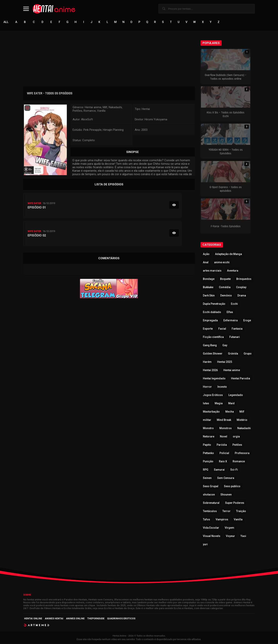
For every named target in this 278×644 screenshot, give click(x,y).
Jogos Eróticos (213, 395)
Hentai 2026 (210, 371)
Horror (207, 387)
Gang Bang (210, 346)
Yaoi (243, 536)
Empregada (210, 321)
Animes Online (75, 619)
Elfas (230, 312)
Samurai (219, 470)
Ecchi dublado (212, 312)
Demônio (226, 296)
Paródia (222, 445)
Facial (222, 329)
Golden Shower (213, 354)
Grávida (233, 354)
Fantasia (237, 329)
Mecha (230, 412)
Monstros (225, 429)
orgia (236, 437)
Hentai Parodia (241, 379)
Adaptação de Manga (228, 254)
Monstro (208, 429)
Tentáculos (210, 511)
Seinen (207, 478)
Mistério (242, 420)
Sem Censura (226, 478)
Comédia (225, 288)
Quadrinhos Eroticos (121, 619)
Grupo (248, 354)
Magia (219, 404)
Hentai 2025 (225, 362)
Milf (242, 412)
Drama (242, 296)
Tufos (206, 520)
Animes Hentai (54, 619)
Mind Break (224, 420)
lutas (206, 404)
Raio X (223, 462)
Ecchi (234, 304)
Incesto (222, 387)
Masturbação (211, 412)
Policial (224, 453)
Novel (224, 437)
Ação (206, 254)
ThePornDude (96, 619)
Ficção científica (213, 337)
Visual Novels (212, 536)
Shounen (226, 495)
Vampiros (222, 520)
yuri (205, 545)
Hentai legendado (214, 379)
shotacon (209, 495)
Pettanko (208, 453)
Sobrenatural (211, 503)
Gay (225, 346)
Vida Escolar (211, 528)
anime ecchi (222, 263)
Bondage (209, 279)
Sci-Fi (234, 470)
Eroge (247, 321)
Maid (231, 404)
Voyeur (230, 536)
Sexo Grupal (211, 487)
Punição (208, 462)
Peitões (237, 445)
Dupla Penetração (214, 304)
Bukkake (208, 288)
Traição (241, 511)
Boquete (225, 279)
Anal (206, 263)
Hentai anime (232, 371)
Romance (239, 462)
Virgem (229, 528)
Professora (242, 453)
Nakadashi (244, 429)
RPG (206, 470)
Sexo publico (232, 487)
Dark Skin (209, 296)
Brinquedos (244, 279)
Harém (207, 362)
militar (207, 420)
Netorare (209, 437)
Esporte (208, 329)
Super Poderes (235, 503)
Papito (207, 445)
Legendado (236, 395)
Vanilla (238, 520)
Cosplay (241, 288)
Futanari (235, 337)
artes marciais (212, 271)
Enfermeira (231, 321)
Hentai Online (33, 619)
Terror (226, 511)
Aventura (233, 271)
